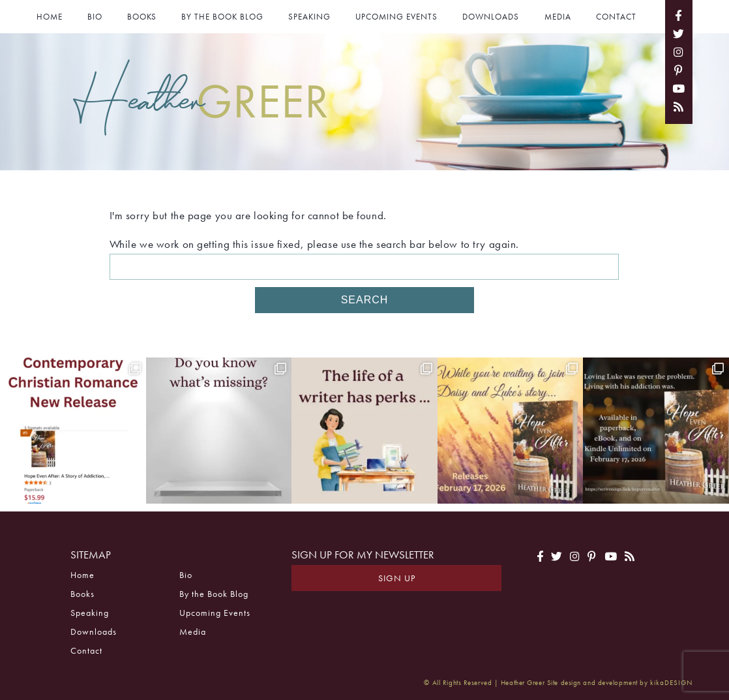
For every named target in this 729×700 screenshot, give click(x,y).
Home (50, 17)
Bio (95, 17)
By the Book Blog (222, 17)
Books (142, 17)
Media (558, 17)
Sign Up (397, 578)
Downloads (491, 17)
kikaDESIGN (671, 682)
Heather (201, 99)
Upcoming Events (396, 17)
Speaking (309, 17)
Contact (616, 17)
